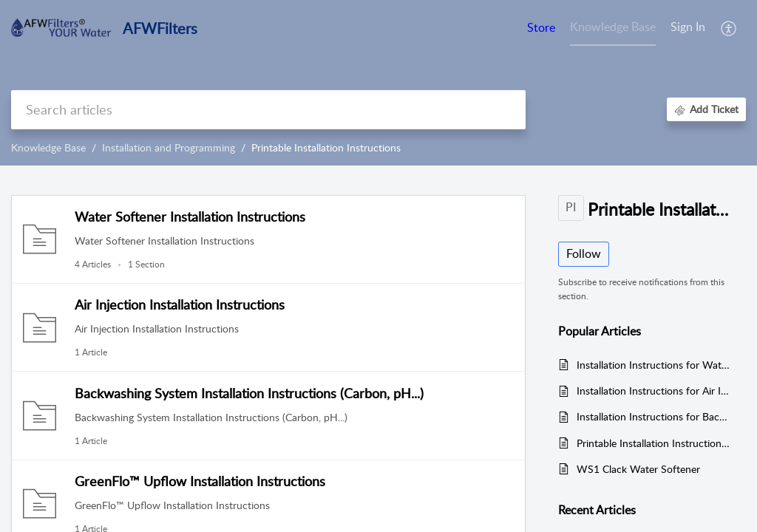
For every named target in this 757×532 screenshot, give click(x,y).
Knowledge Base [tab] (613, 27)
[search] (268, 110)
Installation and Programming (169, 147)
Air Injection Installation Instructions (180, 304)
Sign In (688, 27)
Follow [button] (584, 253)
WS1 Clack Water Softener (638, 469)
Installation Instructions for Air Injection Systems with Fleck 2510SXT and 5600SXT (654, 391)
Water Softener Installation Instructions (190, 216)
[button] (729, 28)
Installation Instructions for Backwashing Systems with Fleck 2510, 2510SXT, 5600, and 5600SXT (654, 416)
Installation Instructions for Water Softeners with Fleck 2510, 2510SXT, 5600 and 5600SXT (654, 365)
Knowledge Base (48, 147)
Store (541, 27)
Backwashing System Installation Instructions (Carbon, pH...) (249, 393)
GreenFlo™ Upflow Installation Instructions (200, 481)
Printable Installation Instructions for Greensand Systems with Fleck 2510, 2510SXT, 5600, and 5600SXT (654, 443)
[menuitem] (688, 28)
